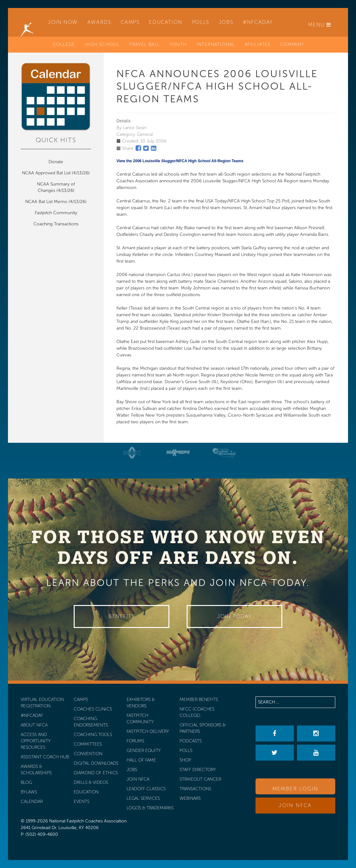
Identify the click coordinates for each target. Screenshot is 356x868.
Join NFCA (295, 805)
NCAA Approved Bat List (46, 173)
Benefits (122, 616)
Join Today (234, 616)
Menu (320, 25)
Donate (56, 162)
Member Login (296, 789)
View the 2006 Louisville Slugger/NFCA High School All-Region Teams (180, 161)
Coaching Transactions (56, 224)
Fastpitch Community (56, 213)
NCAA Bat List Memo (47, 202)
